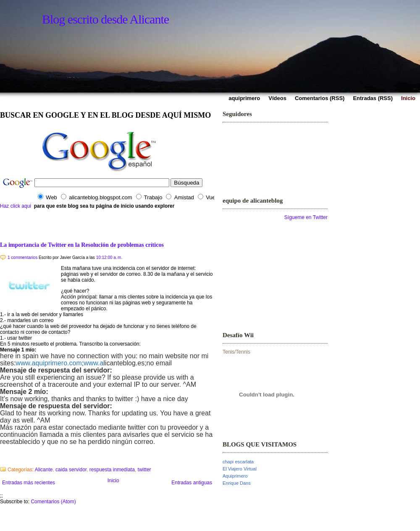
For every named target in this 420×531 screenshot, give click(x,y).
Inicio (113, 481)
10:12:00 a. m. (109, 258)
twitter (144, 470)
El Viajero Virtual (240, 469)
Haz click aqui (16, 206)
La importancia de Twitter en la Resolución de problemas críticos (82, 245)
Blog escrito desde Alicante (105, 19)
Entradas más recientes (29, 483)
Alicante (44, 470)
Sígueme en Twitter (306, 217)
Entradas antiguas (192, 483)
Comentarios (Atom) (53, 502)
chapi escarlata (238, 462)
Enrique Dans (237, 483)
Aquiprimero (235, 476)
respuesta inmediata (112, 470)
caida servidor (71, 470)
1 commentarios (22, 258)
